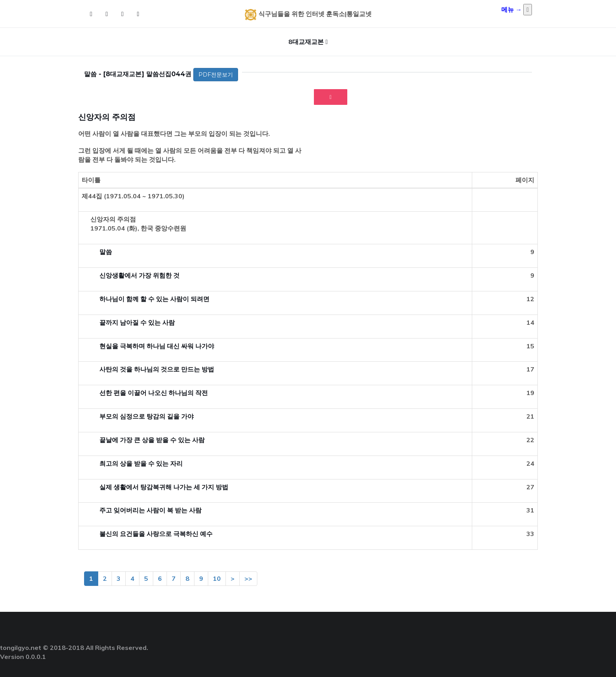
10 (217, 578)
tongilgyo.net (21, 648)
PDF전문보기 (216, 75)
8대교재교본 (306, 42)
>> (248, 578)
